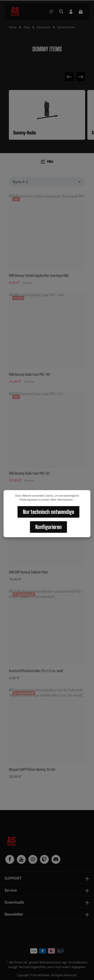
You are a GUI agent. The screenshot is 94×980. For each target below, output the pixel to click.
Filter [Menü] (47, 162)
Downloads (14, 902)
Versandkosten (78, 962)
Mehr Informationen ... (63, 500)
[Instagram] (33, 859)
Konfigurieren (48, 527)
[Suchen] (61, 12)
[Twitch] (44, 859)
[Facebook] (10, 859)
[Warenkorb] (81, 12)
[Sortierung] (47, 182)
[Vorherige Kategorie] (69, 77)
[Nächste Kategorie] (81, 77)
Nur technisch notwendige (48, 512)
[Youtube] (21, 859)
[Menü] (51, 12)
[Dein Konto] (71, 12)
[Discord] (56, 859)
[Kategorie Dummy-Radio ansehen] (47, 115)
